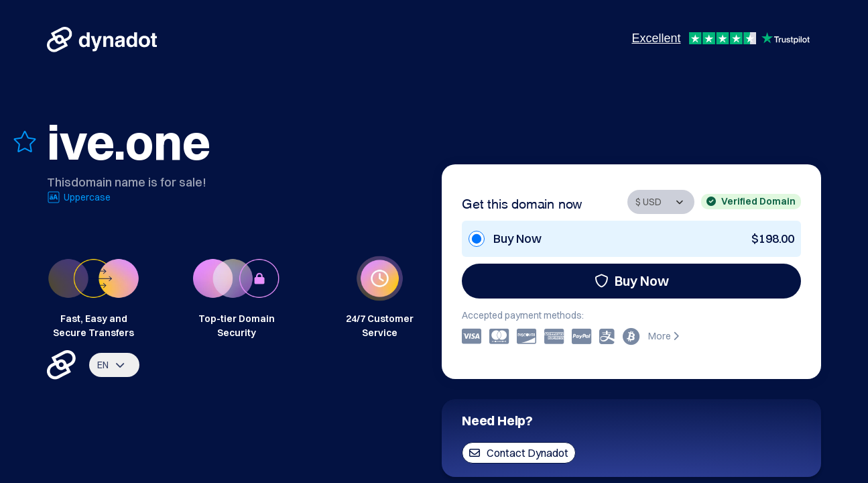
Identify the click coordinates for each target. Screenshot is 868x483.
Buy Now (632, 281)
